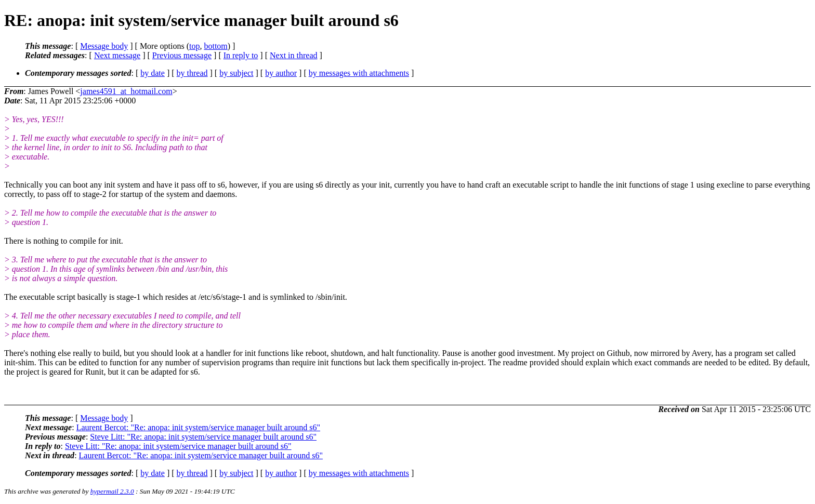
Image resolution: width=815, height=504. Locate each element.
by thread (192, 73)
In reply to (241, 55)
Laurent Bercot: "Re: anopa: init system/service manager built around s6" (198, 427)
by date (153, 73)
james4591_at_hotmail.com (126, 91)
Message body (104, 46)
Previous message (182, 55)
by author (281, 73)
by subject (236, 73)
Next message (117, 55)
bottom (215, 46)
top (194, 46)
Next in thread (294, 55)
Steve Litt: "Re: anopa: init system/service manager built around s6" (203, 437)
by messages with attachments (359, 73)
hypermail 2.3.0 (112, 491)
